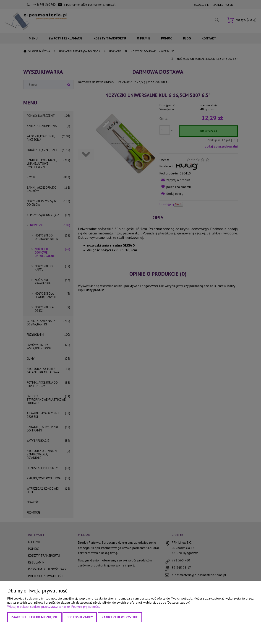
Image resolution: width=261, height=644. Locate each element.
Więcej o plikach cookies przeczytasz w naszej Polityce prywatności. (54, 607)
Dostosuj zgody (80, 617)
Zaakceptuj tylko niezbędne (34, 617)
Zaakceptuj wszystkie (120, 617)
